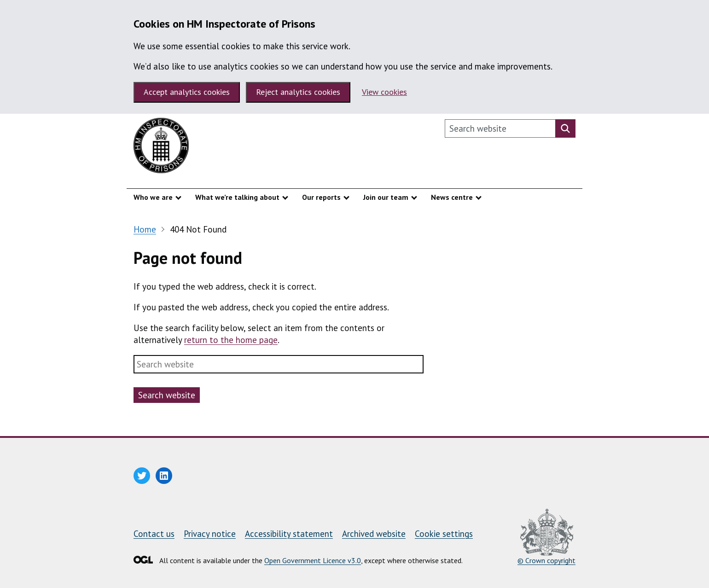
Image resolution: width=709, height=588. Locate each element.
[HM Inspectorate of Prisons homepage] (161, 148)
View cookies (384, 92)
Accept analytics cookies (187, 92)
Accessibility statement (289, 534)
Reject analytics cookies (298, 92)
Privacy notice (210, 534)
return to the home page (231, 340)
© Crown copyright (546, 537)
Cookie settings (444, 534)
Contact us (154, 534)
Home (145, 229)
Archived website (374, 534)
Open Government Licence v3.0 (313, 560)
